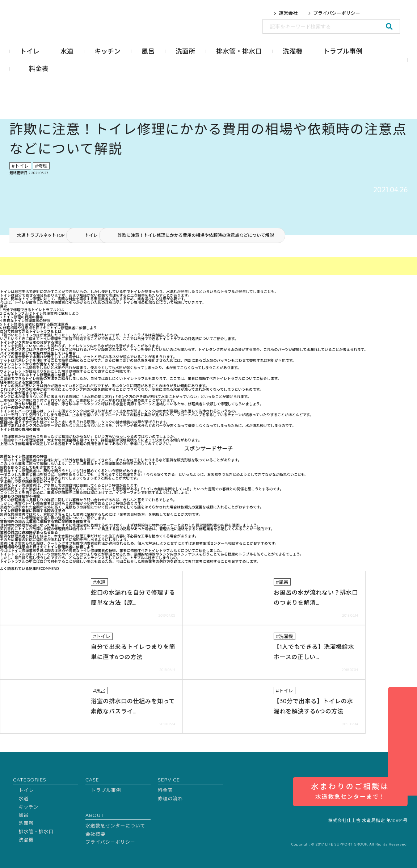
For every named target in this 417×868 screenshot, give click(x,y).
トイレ (91, 235)
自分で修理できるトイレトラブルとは (32, 310)
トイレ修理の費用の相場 (21, 317)
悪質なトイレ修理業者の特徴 (25, 321)
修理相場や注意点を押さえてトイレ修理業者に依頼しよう (49, 328)
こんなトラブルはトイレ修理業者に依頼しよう (39, 313)
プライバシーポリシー (337, 13)
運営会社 (288, 13)
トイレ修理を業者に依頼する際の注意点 (34, 324)
